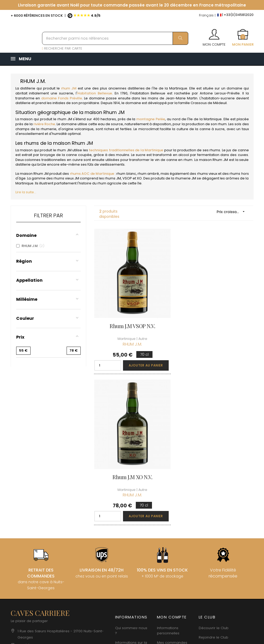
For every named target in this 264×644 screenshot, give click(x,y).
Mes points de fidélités (169, 505)
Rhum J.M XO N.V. (216, 325)
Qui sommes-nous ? (131, 481)
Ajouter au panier (145, 364)
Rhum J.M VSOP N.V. (132, 325)
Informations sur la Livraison (131, 496)
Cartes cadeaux (171, 526)
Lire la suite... (26, 192)
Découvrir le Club (214, 479)
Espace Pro (125, 561)
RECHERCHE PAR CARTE (62, 48)
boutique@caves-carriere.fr (41, 505)
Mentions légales (130, 522)
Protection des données (128, 534)
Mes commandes (172, 493)
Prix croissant (232, 212)
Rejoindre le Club (213, 488)
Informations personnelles (168, 481)
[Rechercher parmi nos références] (115, 38)
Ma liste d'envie (170, 517)
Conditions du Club (215, 497)
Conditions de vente (127, 510)
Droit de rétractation (125, 549)
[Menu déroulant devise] (207, 16)
